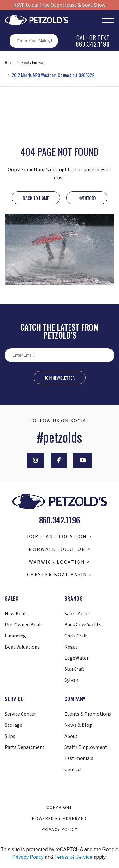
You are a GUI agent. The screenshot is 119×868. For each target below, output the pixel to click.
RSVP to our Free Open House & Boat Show (60, 5)
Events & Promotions (88, 714)
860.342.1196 (93, 44)
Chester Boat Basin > (60, 575)
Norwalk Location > (60, 549)
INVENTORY (87, 198)
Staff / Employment (86, 747)
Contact (73, 770)
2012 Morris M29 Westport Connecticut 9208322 (53, 75)
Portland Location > (60, 537)
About (71, 736)
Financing (15, 636)
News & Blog (78, 725)
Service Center (20, 714)
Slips (10, 736)
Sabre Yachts (78, 614)
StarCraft (74, 669)
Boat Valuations (22, 647)
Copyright (60, 808)
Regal (71, 647)
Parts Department (25, 747)
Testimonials (79, 758)
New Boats (17, 614)
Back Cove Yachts (83, 625)
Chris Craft (76, 636)
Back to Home (36, 198)
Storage (13, 725)
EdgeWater (76, 658)
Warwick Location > (60, 562)
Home (10, 62)
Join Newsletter (60, 378)
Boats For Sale (33, 62)
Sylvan (71, 680)
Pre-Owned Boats (24, 625)
